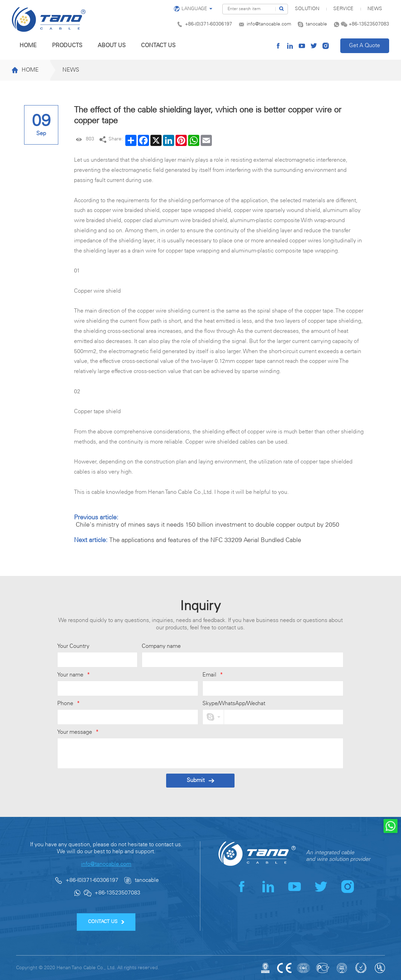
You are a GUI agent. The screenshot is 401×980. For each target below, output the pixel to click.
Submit (200, 780)
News (375, 9)
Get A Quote (365, 46)
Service (343, 9)
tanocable (316, 24)
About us (112, 46)
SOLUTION (307, 9)
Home (28, 46)
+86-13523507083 (369, 24)
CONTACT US (106, 922)
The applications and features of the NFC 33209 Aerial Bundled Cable (205, 540)
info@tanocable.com (269, 24)
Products (67, 46)
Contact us (158, 46)
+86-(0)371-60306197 (209, 24)
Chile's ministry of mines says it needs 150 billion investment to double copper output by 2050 (207, 525)
